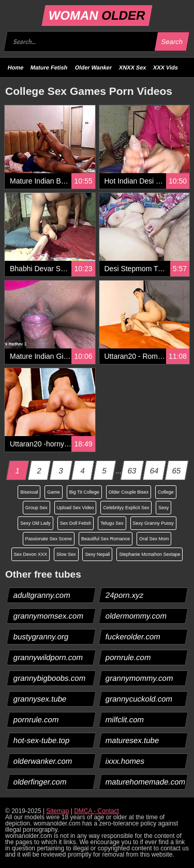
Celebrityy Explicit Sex (126, 508)
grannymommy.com (139, 678)
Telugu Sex (112, 523)
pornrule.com (128, 657)
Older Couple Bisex (129, 492)
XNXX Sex (133, 67)
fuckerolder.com (133, 636)
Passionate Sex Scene (49, 539)
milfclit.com (124, 719)
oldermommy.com (136, 616)
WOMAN (97, 15)
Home (16, 67)
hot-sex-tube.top (42, 740)
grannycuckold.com (139, 699)
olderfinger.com (40, 782)
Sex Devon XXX (31, 554)
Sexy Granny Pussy (153, 523)
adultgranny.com (42, 595)
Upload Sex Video (76, 508)
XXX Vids (166, 67)
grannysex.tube (40, 699)
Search (172, 42)
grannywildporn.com (48, 657)
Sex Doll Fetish (76, 523)
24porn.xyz (124, 595)
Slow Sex (66, 554)
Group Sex (36, 508)
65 (176, 471)
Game (54, 492)
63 (132, 471)
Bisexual (29, 492)
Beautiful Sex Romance (106, 539)
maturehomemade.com (145, 782)
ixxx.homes (125, 761)
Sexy (163, 508)
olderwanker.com (43, 761)
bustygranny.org (41, 636)
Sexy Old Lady (35, 523)
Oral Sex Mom (154, 539)
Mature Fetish (49, 67)
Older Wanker (93, 67)
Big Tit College (84, 492)
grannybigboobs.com (50, 678)
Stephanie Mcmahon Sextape (150, 554)
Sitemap (57, 811)
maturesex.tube (132, 740)
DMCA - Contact (96, 811)
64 (154, 471)
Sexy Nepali (97, 554)
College (166, 492)
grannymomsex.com (49, 616)
